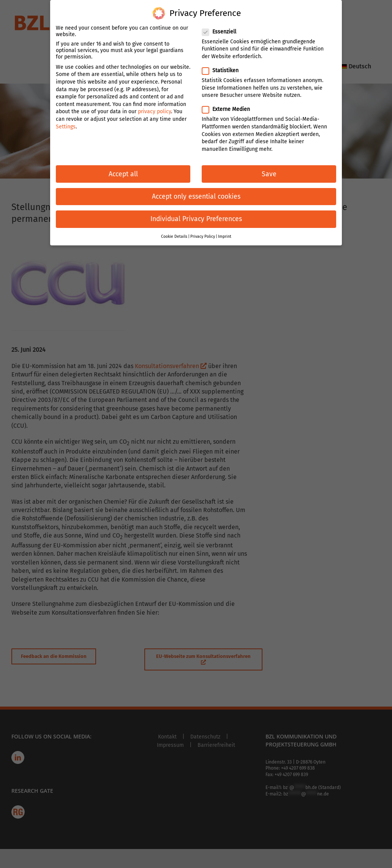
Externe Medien (229, 97)
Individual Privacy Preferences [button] (196, 206)
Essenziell (222, 19)
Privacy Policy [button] (203, 224)
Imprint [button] (225, 224)
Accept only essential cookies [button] (196, 184)
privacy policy (154, 99)
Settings (66, 114)
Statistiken (223, 58)
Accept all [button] (123, 161)
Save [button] (269, 161)
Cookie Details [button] (174, 224)
